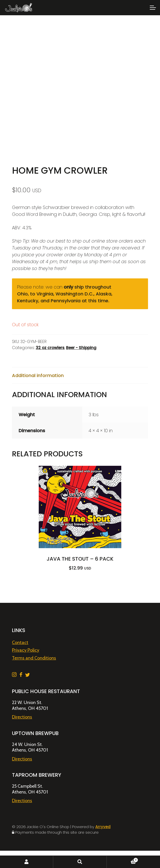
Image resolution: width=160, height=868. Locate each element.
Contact (20, 642)
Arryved (103, 827)
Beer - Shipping (81, 348)
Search (80, 862)
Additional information (38, 375)
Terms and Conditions (34, 658)
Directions (22, 717)
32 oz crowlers (50, 348)
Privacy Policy (26, 650)
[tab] (80, 376)
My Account (27, 862)
